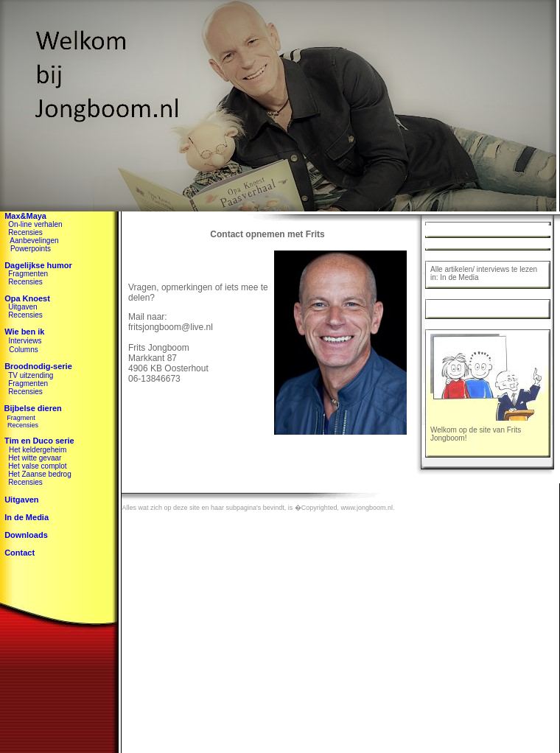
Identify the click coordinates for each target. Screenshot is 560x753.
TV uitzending (31, 375)
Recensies (25, 232)
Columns (23, 350)
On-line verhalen (35, 224)
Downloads (26, 535)
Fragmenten (28, 274)
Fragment (21, 418)
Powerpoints (31, 249)
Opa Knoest (27, 298)
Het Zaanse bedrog (40, 474)
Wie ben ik (24, 332)
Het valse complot (37, 466)
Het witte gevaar (35, 458)
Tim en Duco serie (37, 441)
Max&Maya (25, 216)
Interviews (25, 341)
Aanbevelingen (34, 241)
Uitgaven (22, 307)
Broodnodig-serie (38, 366)
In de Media (27, 517)
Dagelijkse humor (38, 265)
